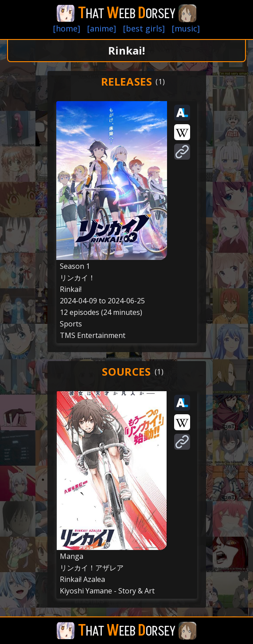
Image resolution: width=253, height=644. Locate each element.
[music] (186, 28)
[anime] (102, 28)
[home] (67, 28)
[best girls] (144, 28)
